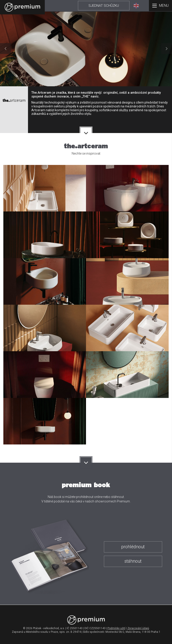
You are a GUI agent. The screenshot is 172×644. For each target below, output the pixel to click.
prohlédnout (133, 547)
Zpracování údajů (138, 628)
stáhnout (133, 561)
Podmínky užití (116, 628)
